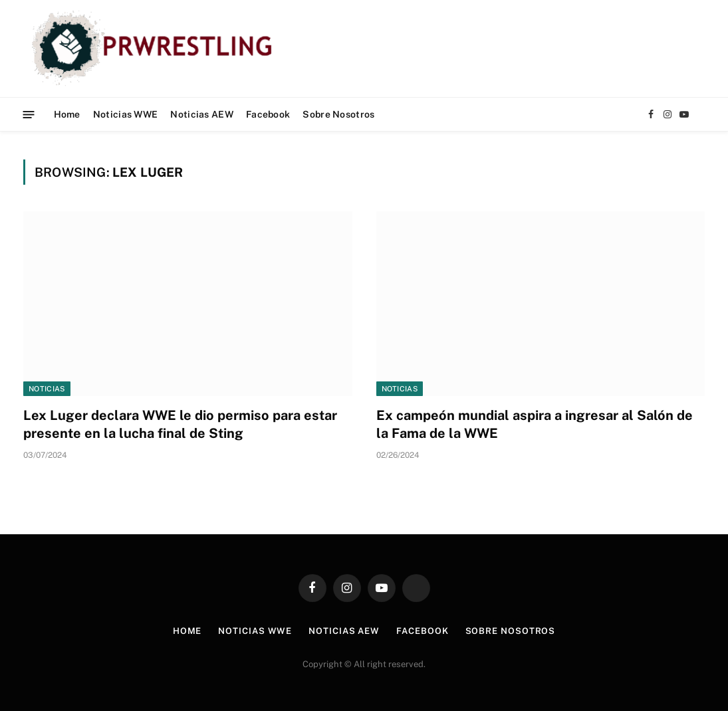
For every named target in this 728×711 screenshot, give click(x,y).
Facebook (268, 114)
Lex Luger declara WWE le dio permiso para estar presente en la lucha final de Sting (180, 424)
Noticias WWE (125, 114)
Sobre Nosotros (338, 114)
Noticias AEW (201, 114)
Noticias (47, 389)
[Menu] (29, 114)
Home (67, 114)
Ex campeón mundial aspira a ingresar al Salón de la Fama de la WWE (535, 424)
